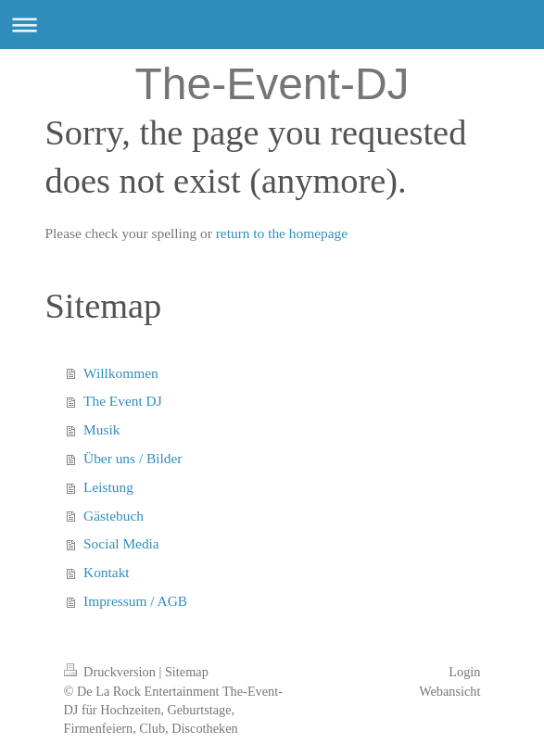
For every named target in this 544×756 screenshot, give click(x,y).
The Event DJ (123, 401)
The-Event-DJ (272, 84)
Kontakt (107, 572)
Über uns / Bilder (133, 458)
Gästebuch (114, 516)
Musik (101, 429)
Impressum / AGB (135, 601)
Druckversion (112, 672)
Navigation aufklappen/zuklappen (272, 25)
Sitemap (187, 672)
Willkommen (121, 373)
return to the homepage (282, 233)
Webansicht (449, 691)
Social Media (121, 543)
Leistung (108, 487)
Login (464, 672)
